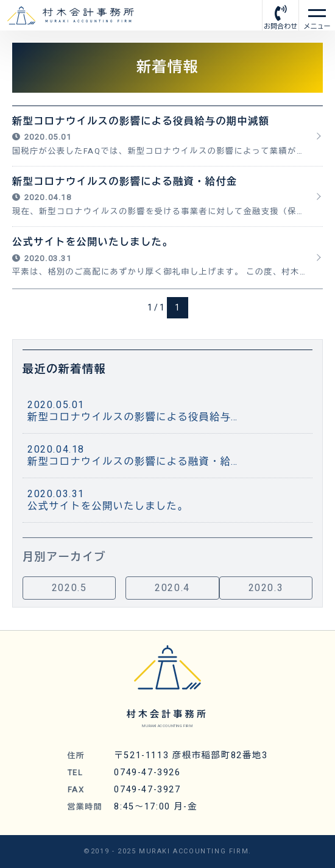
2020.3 (266, 590)
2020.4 (172, 590)
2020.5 (69, 590)
